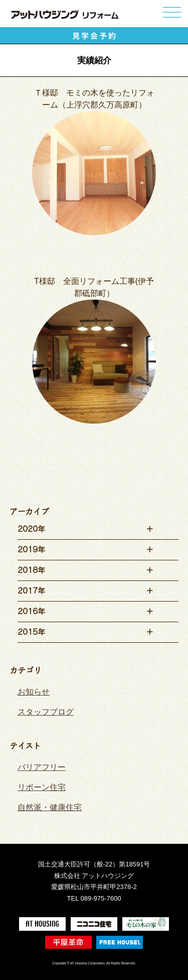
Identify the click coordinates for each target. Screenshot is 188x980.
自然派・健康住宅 (50, 807)
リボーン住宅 (42, 787)
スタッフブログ (46, 712)
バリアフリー (42, 767)
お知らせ (34, 692)
